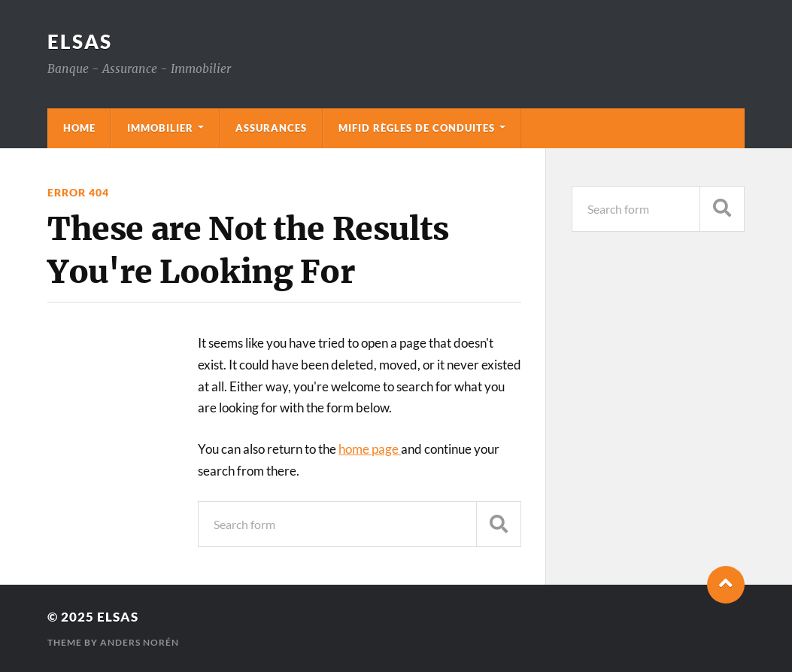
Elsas (80, 41)
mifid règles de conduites (417, 128)
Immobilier (160, 128)
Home (79, 128)
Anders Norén (140, 642)
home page (370, 449)
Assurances (271, 128)
